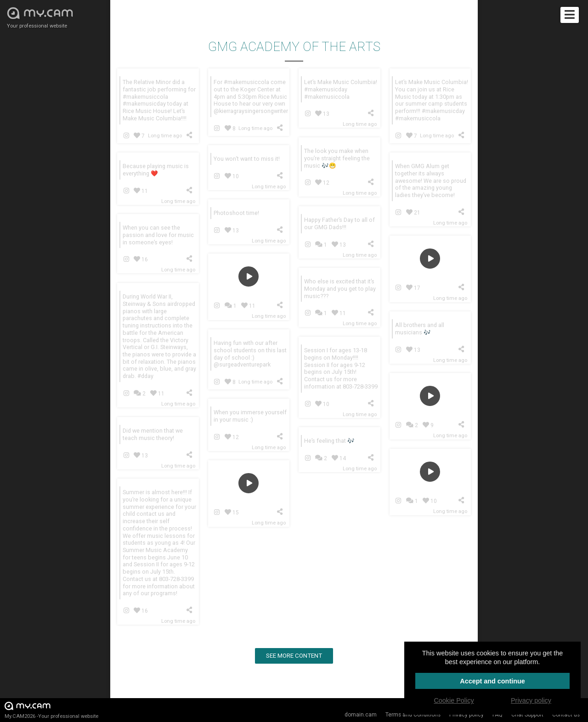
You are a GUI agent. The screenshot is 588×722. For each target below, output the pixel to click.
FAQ (498, 715)
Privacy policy (466, 715)
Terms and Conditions (413, 715)
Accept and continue (492, 681)
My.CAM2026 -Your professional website (51, 710)
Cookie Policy (454, 700)
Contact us (566, 715)
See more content (294, 656)
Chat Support (527, 715)
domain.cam (361, 715)
